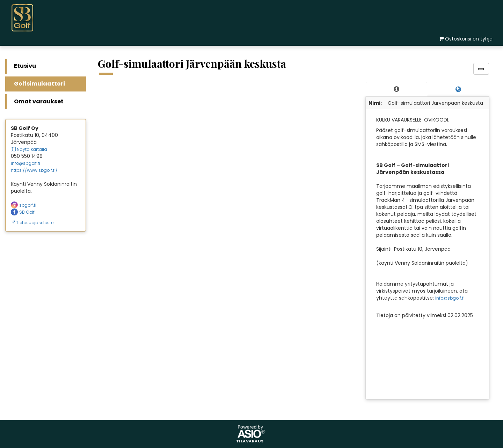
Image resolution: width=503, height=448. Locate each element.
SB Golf (23, 212)
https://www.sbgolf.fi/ (34, 170)
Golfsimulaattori (39, 84)
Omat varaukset (39, 101)
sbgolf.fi (24, 205)
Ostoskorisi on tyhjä (469, 39)
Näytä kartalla (29, 149)
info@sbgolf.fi (25, 163)
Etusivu (25, 66)
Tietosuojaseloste (32, 223)
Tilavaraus (250, 441)
